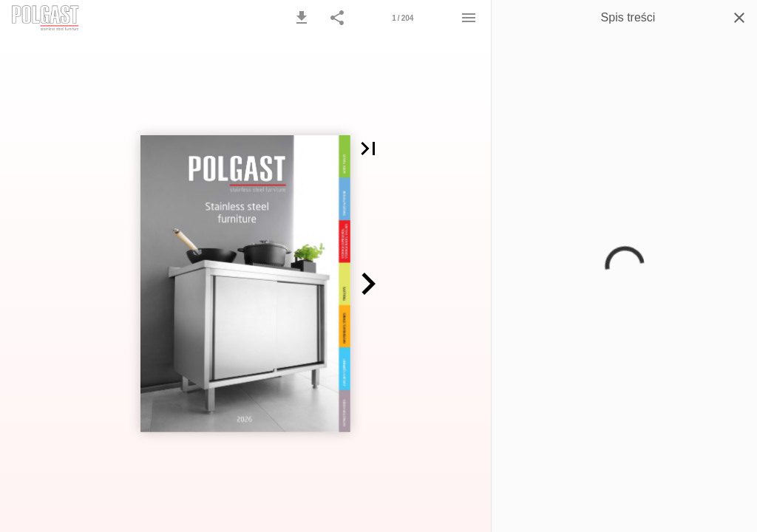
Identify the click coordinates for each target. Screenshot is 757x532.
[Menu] (469, 18)
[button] (302, 18)
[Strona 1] (403, 18)
